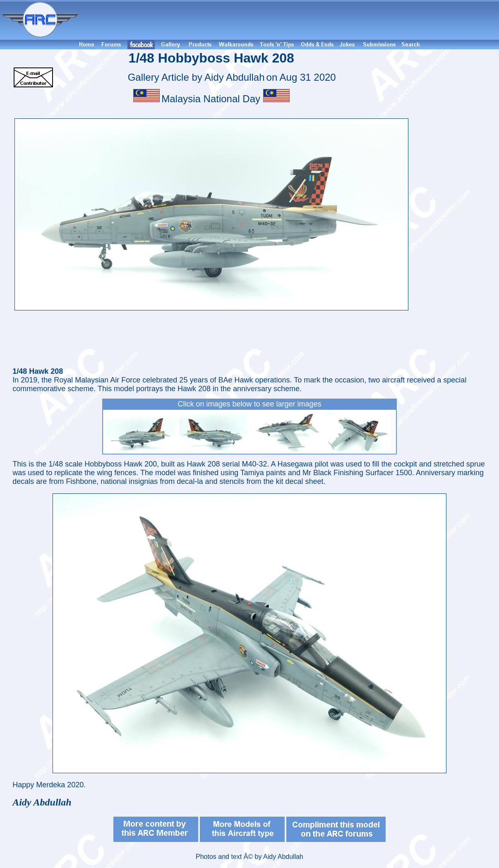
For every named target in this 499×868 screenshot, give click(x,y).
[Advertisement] (290, 20)
